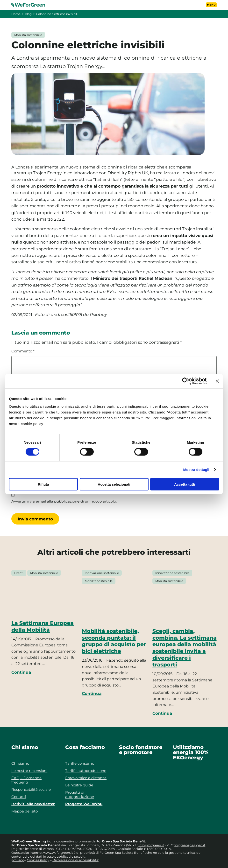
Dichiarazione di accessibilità (75, 860)
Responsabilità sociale (31, 789)
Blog (28, 14)
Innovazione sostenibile (102, 573)
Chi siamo (20, 763)
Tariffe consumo (80, 763)
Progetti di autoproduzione (80, 794)
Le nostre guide (79, 785)
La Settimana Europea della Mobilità (43, 626)
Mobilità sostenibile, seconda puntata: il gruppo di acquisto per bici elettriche (114, 641)
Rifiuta (43, 484)
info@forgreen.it (151, 845)
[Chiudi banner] (217, 381)
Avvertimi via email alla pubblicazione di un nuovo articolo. (64, 501)
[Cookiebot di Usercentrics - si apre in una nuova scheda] (186, 381)
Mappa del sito (25, 811)
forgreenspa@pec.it (190, 845)
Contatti (19, 797)
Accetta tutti (185, 484)
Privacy (18, 860)
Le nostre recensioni (29, 771)
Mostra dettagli (196, 470)
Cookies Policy (38, 860)
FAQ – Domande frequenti (26, 780)
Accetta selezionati (114, 484)
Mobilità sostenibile (28, 35)
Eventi (19, 573)
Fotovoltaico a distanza (86, 778)
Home (16, 14)
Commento (23, 351)
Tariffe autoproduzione (86, 771)
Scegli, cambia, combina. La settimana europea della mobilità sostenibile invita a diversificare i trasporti (185, 648)
